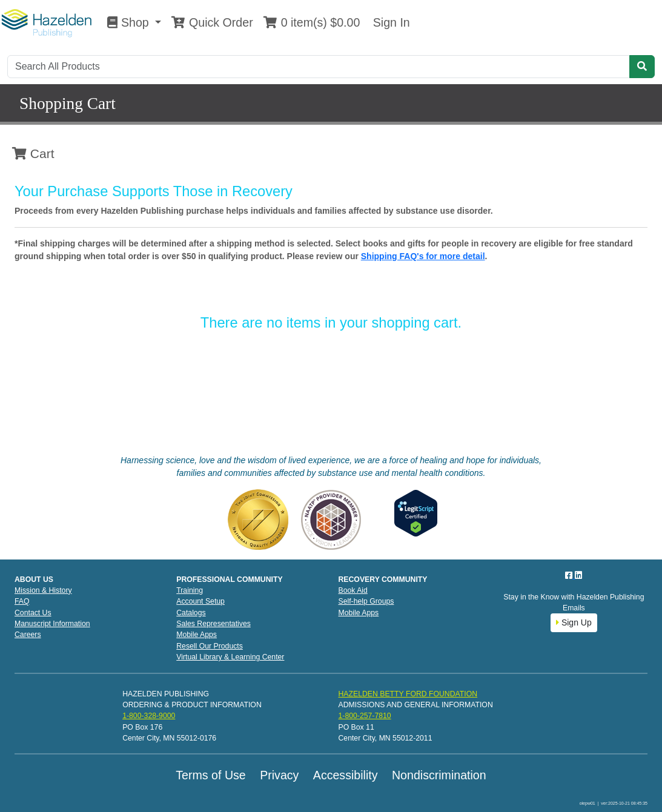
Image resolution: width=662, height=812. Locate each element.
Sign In (389, 22)
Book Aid (353, 590)
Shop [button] (130, 22)
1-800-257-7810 (364, 716)
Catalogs (191, 613)
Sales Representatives (213, 624)
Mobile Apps (197, 635)
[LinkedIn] (578, 575)
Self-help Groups (366, 601)
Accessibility (346, 775)
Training (190, 590)
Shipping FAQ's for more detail (423, 256)
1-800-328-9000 (149, 716)
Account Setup (200, 601)
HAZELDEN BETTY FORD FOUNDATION (408, 694)
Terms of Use (210, 775)
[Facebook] (570, 575)
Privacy (279, 775)
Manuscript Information (52, 624)
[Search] (319, 67)
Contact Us (33, 613)
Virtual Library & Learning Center (230, 657)
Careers (28, 635)
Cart (33, 153)
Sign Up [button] (574, 622)
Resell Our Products (210, 646)
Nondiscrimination (439, 775)
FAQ (22, 601)
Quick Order (212, 22)
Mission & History (43, 590)
